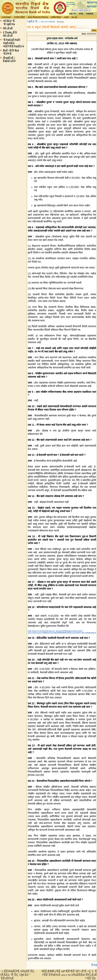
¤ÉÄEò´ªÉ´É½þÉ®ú (9, 23)
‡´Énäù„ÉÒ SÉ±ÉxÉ (10, 34)
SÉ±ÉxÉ (8, 28)
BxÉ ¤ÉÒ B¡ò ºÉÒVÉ (11, 52)
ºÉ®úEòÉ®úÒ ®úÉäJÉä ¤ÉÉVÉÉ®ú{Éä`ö (13, 43)
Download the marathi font (71, 4)
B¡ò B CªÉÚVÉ (48, 22)
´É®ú (94, 965)
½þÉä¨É (32, 21)
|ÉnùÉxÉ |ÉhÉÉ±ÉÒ (9, 59)
